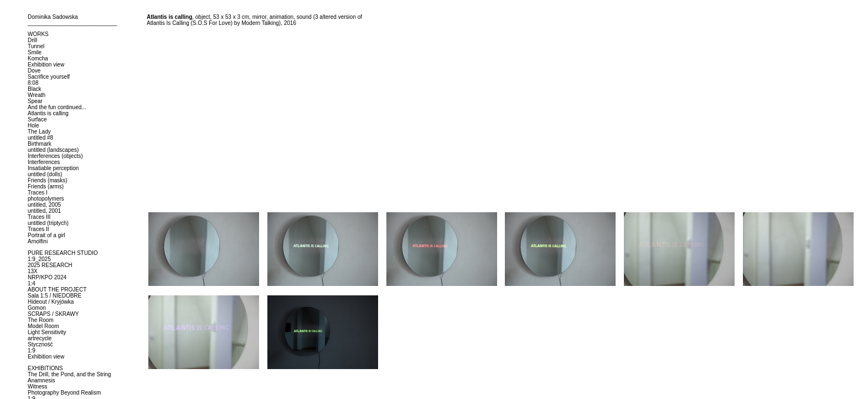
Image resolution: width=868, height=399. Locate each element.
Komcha (38, 58)
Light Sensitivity (47, 332)
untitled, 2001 (44, 211)
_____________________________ (72, 23)
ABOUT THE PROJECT (57, 290)
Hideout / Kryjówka (51, 302)
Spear (35, 101)
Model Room (43, 326)
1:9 (32, 351)
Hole (33, 126)
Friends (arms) (46, 186)
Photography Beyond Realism (64, 393)
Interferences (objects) (55, 156)
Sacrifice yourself (49, 77)
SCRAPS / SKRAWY (53, 314)
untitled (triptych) (48, 223)
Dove (34, 71)
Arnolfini (38, 241)
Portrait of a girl (46, 235)
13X (33, 271)
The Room (41, 320)
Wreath (37, 95)
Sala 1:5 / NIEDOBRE (55, 296)
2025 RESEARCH (50, 265)
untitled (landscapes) (53, 150)
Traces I (38, 193)
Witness (38, 387)
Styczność (40, 344)
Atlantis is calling (48, 113)
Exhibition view (46, 65)
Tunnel (36, 46)
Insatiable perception (53, 168)
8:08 (33, 83)
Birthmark (40, 144)
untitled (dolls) (45, 174)
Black (34, 89)
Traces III (39, 217)
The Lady (39, 132)
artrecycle (40, 338)
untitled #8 (40, 138)
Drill (32, 40)
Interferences (44, 162)
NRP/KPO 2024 (47, 277)
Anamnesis (41, 380)
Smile (35, 52)
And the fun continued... (57, 107)
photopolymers (46, 199)
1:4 (32, 283)
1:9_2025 (39, 259)
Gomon (37, 308)
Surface (37, 119)
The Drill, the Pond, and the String (69, 374)
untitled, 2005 (44, 205)
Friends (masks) (48, 180)
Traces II (38, 229)
